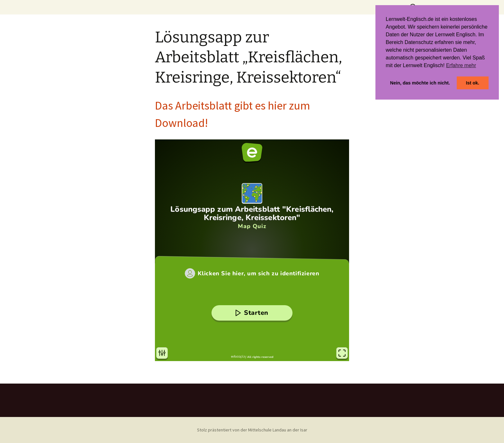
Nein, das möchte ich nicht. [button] (420, 83)
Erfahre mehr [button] (461, 65)
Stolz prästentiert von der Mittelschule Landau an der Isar (252, 430)
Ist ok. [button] (473, 83)
